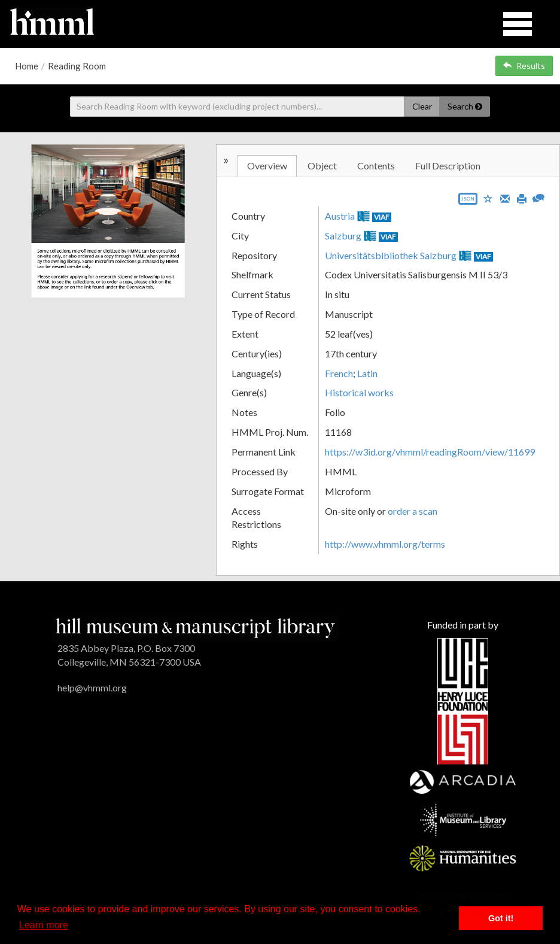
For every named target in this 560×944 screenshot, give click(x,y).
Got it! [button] (501, 918)
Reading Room (77, 66)
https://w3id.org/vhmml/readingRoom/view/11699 (430, 452)
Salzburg (343, 236)
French (339, 373)
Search (465, 106)
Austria (340, 216)
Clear (422, 106)
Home (27, 66)
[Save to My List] (488, 198)
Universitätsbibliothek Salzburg (391, 255)
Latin (367, 373)
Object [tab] (322, 166)
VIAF (382, 217)
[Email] (505, 198)
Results (524, 66)
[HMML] (195, 626)
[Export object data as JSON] (468, 201)
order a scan (413, 511)
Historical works (359, 392)
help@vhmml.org (92, 687)
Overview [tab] (267, 166)
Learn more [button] (44, 925)
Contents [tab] (376, 166)
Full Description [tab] (448, 166)
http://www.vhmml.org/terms (385, 544)
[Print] (522, 198)
